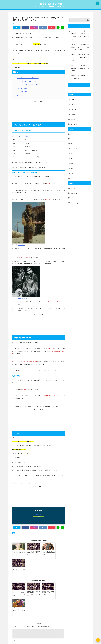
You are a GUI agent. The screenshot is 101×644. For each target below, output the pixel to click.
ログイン (73, 188)
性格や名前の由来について (24, 88)
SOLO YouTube (22, 245)
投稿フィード (74, 193)
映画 (14, 533)
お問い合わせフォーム (62, 7)
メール (14, 614)
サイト (14, 619)
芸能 (72, 173)
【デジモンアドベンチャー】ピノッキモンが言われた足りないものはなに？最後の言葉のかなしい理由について (19, 578)
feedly (39, 517)
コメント (15, 596)
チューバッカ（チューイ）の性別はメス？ (28, 78)
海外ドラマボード (22, 299)
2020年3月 (73, 109)
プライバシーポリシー (41, 7)
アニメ (72, 134)
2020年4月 (73, 104)
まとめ (19, 96)
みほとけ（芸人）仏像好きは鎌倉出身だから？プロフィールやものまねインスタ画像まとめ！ (32, 577)
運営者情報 (51, 7)
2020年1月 (73, 119)
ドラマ (72, 139)
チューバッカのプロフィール (28, 81)
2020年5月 (73, 100)
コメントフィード (75, 198)
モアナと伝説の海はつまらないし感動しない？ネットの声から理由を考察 (58, 553)
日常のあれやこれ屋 (51, 4)
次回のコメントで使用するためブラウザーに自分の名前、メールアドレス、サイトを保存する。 (34, 625)
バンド (72, 144)
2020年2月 (73, 114)
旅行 (72, 154)
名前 (14, 610)
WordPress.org (74, 203)
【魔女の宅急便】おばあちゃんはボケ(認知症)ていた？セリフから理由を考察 (19, 553)
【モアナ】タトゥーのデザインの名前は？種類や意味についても (45, 553)
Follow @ (39, 514)
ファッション (74, 149)
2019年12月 (74, 124)
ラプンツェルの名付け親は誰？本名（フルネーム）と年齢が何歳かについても (45, 576)
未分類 (72, 163)
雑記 (72, 178)
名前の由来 (24, 92)
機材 (72, 168)
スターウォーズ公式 (23, 136)
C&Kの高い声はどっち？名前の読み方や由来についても (80, 77)
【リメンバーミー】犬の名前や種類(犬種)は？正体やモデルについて (32, 553)
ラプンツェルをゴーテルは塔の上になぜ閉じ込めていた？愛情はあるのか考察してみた (58, 577)
